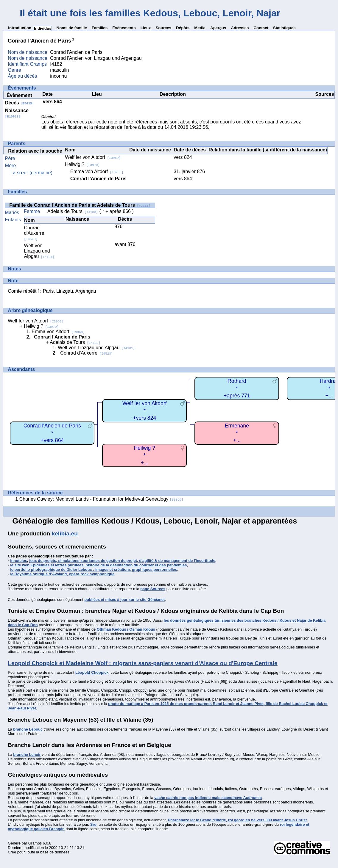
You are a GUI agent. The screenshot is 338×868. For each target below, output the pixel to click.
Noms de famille (72, 28)
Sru (93, 824)
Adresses (240, 28)
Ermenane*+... (237, 433)
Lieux (146, 28)
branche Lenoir (27, 755)
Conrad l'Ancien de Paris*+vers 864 (52, 433)
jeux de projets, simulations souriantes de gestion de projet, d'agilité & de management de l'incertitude (122, 561)
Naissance (17, 113)
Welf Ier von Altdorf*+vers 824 (144, 411)
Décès (20, 103)
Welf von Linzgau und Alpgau (39, 251)
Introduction (20, 28)
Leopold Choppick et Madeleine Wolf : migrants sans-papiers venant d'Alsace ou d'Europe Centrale (142, 663)
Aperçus (218, 28)
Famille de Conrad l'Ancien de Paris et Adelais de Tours (80, 205)
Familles (100, 28)
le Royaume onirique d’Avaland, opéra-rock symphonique (62, 574)
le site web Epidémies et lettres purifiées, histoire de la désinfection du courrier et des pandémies (98, 565)
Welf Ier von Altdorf (93, 157)
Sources (163, 28)
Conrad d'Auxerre (34, 233)
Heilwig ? (82, 164)
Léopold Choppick (92, 672)
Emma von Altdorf (97, 171)
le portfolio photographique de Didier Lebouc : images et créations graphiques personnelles (94, 569)
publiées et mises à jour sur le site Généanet (124, 600)
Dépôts (183, 28)
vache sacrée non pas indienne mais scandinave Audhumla (208, 798)
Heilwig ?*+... (145, 455)
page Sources (153, 589)
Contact (261, 28)
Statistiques (284, 28)
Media (200, 28)
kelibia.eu (64, 534)
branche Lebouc (28, 729)
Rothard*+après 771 (237, 388)
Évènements (124, 28)
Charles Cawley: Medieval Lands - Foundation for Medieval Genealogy (101, 499)
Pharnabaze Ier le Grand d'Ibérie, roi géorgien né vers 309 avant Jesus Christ (237, 820)
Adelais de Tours (73, 211)
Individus (43, 28)
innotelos (19, 561)
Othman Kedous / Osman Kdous (126, 629)
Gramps (35, 843)
